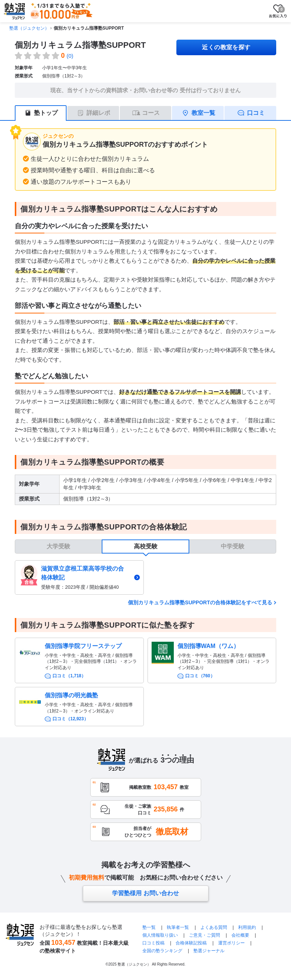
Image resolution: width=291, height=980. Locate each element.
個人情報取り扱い (160, 935)
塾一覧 (149, 927)
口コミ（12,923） (70, 719)
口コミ (256, 113)
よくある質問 (214, 927)
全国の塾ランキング (162, 951)
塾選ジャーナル (209, 951)
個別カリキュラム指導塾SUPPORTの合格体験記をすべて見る (200, 602)
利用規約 (247, 927)
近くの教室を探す (226, 47)
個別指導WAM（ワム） (208, 646)
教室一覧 (203, 113)
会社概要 (240, 935)
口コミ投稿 (153, 943)
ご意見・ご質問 (204, 935)
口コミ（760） (200, 676)
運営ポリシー (231, 943)
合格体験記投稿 (191, 943)
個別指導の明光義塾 (71, 695)
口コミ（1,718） (69, 676)
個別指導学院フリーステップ (83, 646)
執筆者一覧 (178, 927)
